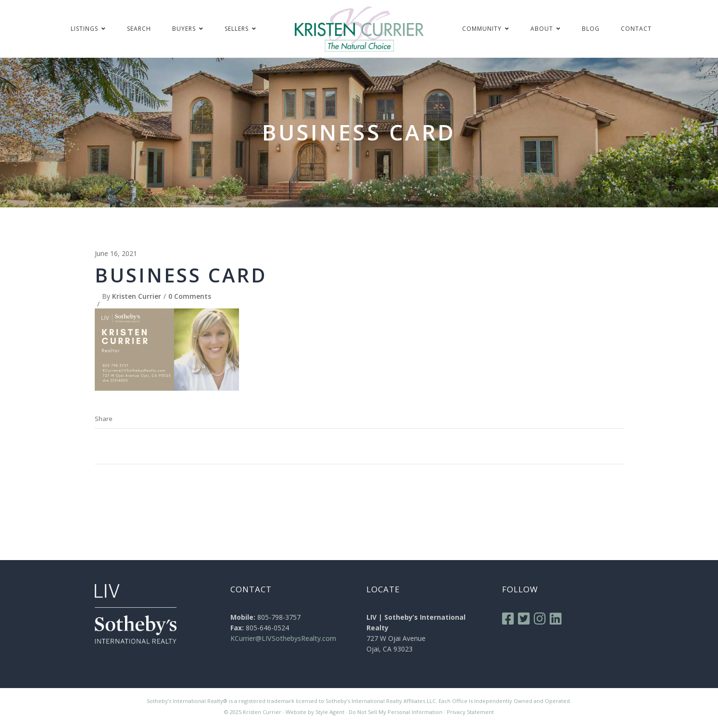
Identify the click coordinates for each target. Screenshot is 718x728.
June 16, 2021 (116, 253)
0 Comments (190, 296)
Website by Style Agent (315, 712)
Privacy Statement (470, 712)
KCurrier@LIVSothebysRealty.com (283, 638)
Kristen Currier (137, 296)
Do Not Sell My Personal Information (396, 712)
